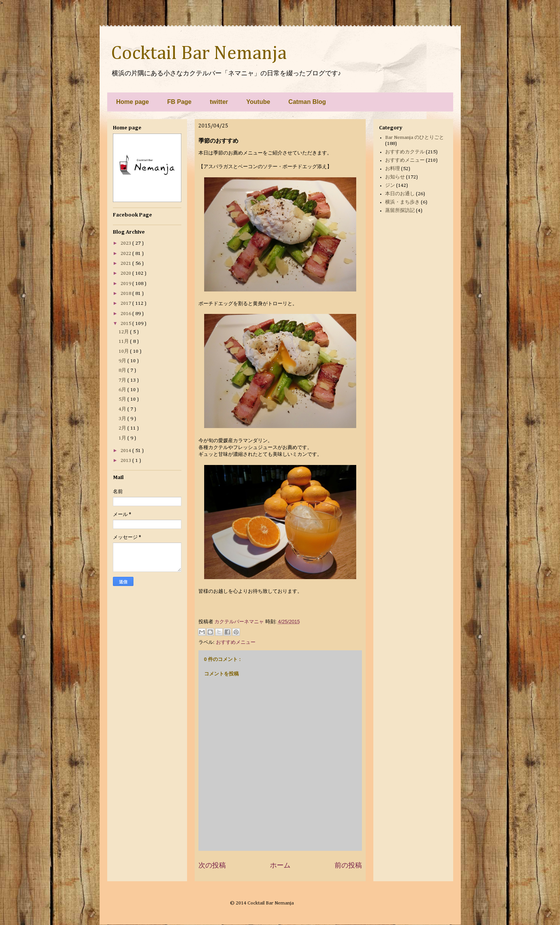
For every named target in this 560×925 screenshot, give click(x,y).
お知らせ (395, 177)
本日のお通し (400, 194)
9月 (123, 361)
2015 (126, 324)
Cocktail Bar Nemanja (199, 54)
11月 (124, 342)
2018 (126, 294)
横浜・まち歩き (402, 202)
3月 (123, 419)
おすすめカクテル (405, 152)
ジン (390, 185)
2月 (123, 428)
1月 (123, 438)
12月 (124, 332)
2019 (126, 284)
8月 (123, 370)
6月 (123, 390)
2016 (126, 314)
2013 (126, 461)
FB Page (179, 102)
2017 (126, 303)
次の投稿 (212, 865)
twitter (219, 102)
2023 (126, 243)
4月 (123, 409)
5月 (123, 399)
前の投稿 (348, 865)
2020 (126, 273)
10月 (124, 351)
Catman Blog (307, 102)
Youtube (258, 102)
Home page (133, 102)
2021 (126, 263)
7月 (123, 380)
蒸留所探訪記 (400, 211)
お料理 (393, 169)
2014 (126, 451)
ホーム (280, 865)
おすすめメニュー (236, 642)
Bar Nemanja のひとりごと (415, 138)
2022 (126, 254)
